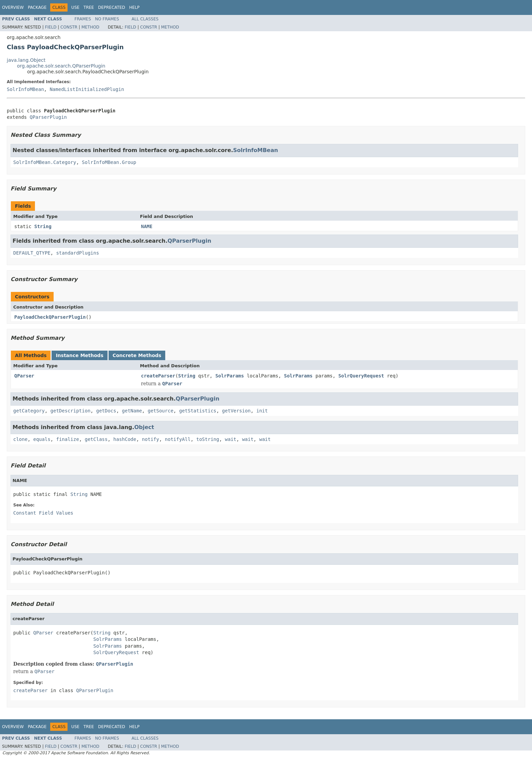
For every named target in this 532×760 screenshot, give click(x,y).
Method (90, 27)
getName (132, 411)
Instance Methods (79, 355)
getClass (96, 439)
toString (208, 439)
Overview (13, 7)
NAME (147, 226)
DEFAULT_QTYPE (32, 253)
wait (231, 439)
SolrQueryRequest (361, 376)
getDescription (71, 411)
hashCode (125, 439)
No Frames (107, 19)
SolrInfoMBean (25, 89)
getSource (160, 411)
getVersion (236, 411)
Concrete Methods (137, 355)
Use (75, 7)
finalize (67, 439)
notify (150, 439)
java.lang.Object (26, 60)
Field (51, 27)
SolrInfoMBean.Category (45, 162)
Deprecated (112, 7)
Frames (83, 19)
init (262, 411)
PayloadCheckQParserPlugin (50, 317)
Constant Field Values (43, 513)
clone (20, 439)
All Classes (145, 19)
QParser (24, 376)
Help (135, 7)
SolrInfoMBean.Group (109, 162)
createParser (158, 376)
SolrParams (230, 376)
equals (42, 439)
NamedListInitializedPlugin (87, 89)
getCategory (29, 411)
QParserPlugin (48, 117)
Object (144, 427)
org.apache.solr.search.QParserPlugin (61, 66)
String (43, 226)
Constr (69, 27)
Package (37, 7)
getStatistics (198, 411)
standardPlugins (77, 253)
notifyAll (178, 439)
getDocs (106, 411)
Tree (89, 7)
